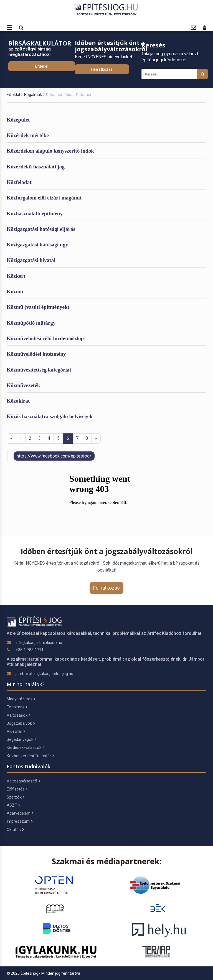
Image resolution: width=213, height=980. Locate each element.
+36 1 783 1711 (30, 650)
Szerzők (16, 797)
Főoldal (13, 95)
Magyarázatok (21, 699)
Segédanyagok (21, 739)
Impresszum (20, 821)
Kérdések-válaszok (25, 747)
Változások (18, 715)
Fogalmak (33, 95)
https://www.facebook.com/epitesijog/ (54, 456)
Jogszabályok (21, 723)
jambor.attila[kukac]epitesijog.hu (44, 674)
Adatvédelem (20, 813)
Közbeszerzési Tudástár (30, 756)
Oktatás (15, 830)
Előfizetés (17, 789)
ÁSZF (13, 805)
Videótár (16, 731)
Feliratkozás (102, 69)
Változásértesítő (23, 781)
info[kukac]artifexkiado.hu (39, 643)
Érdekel (42, 66)
